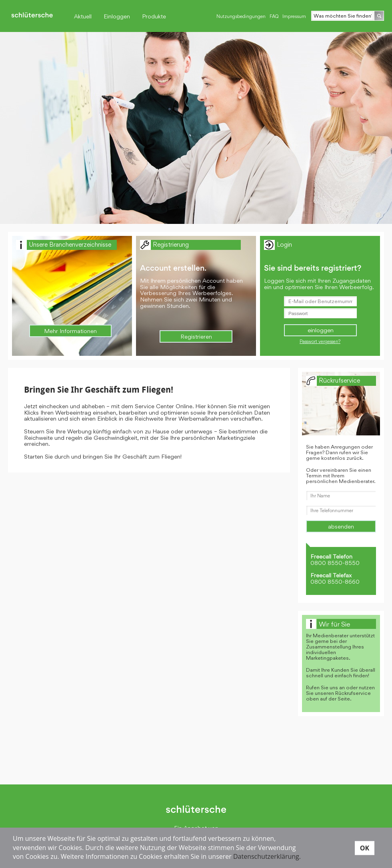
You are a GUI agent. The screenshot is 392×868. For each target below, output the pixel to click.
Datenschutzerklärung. (267, 856)
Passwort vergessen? (320, 341)
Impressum (294, 16)
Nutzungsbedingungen (241, 16)
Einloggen (117, 16)
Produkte (154, 16)
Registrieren (196, 336)
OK (365, 848)
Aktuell (83, 16)
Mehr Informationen (70, 331)
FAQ (274, 16)
